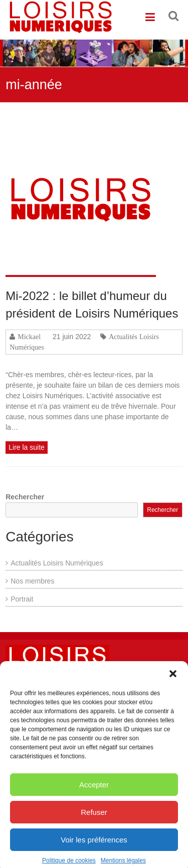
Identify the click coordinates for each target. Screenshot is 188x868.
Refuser (94, 820)
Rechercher (25, 497)
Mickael (29, 337)
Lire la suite (27, 447)
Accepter (94, 793)
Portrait (22, 599)
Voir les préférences (94, 848)
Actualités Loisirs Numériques (57, 563)
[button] (173, 682)
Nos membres (32, 581)
